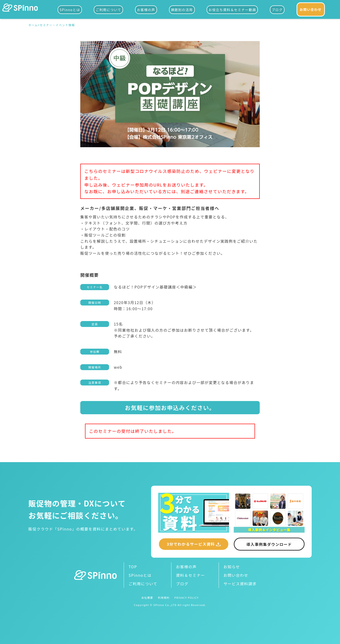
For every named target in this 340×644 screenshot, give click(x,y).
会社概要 (147, 598)
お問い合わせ (311, 9)
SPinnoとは (70, 10)
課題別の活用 (182, 10)
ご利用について (108, 10)
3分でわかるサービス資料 (191, 544)
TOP (133, 567)
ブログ (277, 10)
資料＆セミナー (191, 575)
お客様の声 (146, 10)
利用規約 (164, 598)
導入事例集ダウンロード (269, 544)
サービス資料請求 (240, 584)
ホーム (33, 25)
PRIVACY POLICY (186, 598)
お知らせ (232, 567)
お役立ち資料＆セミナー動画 (232, 10)
